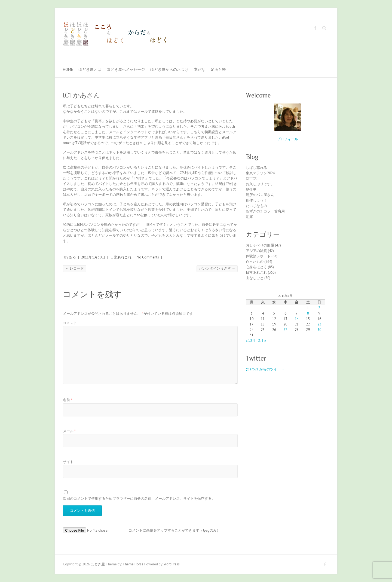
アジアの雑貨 (256, 251)
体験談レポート (258, 256)
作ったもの (255, 262)
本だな (200, 69)
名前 (68, 400)
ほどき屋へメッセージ (126, 69)
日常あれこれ (121, 257)
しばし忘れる (256, 168)
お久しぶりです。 (260, 184)
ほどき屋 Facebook (316, 28)
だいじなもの (256, 206)
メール (69, 431)
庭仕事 (251, 189)
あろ (72, 257)
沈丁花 (251, 179)
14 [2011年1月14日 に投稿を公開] (297, 319)
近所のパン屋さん (260, 195)
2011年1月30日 (93, 257)
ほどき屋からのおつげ (169, 69)
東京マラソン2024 (260, 173)
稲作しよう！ (256, 200)
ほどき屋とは (90, 69)
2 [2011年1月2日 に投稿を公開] (319, 308)
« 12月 (251, 341)
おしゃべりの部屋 (260, 245)
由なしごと (255, 278)
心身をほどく (256, 267)
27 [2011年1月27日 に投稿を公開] (285, 330)
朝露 (249, 217)
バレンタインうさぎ (217, 268)
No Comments (148, 257)
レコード (75, 268)
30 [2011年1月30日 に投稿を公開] (319, 330)
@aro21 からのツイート (265, 369)
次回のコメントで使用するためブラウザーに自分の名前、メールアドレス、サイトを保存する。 (139, 499)
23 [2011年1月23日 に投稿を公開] (319, 324)
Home (68, 69)
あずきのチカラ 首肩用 (265, 211)
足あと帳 (218, 69)
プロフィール (287, 139)
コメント (70, 323)
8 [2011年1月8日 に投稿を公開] (308, 313)
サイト (68, 462)
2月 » (262, 341)
